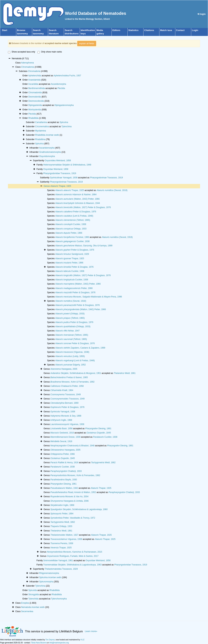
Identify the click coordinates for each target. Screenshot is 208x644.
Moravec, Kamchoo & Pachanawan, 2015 (74, 552)
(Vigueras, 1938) (72, 352)
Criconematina (42, 127)
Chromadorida (35, 93)
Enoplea (25, 603)
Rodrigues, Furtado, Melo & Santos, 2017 (73, 556)
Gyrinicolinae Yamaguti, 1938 (64, 178)
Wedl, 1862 (103, 463)
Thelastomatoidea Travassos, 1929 (61, 569)
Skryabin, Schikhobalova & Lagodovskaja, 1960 (79, 509)
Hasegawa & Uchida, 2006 (69, 501)
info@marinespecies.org (59, 643)
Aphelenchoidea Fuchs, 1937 (67, 76)
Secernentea (27, 611)
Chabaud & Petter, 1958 (67, 386)
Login (195, 30)
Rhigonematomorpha (49, 573)
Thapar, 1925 (61, 186)
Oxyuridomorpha (47, 156)
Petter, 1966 (69, 233)
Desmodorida (35, 97)
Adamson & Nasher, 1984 (76, 195)
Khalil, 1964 (62, 390)
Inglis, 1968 (61, 420)
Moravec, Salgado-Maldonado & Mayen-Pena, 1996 (89, 297)
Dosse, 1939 (65, 437)
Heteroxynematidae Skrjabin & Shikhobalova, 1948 (67, 165)
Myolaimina (41, 131)
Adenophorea (27, 63)
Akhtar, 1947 (67, 331)
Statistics (133, 30)
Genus (47, 186)
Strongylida (34, 594)
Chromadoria (34, 71)
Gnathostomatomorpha (50, 152)
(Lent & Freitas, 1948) (74, 216)
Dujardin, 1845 (99, 433)
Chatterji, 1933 (66, 471)
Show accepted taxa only (21, 52)
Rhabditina (40, 139)
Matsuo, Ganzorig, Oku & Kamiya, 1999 (84, 246)
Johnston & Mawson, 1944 (77, 203)
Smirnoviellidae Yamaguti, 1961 (58, 560)
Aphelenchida (35, 76)
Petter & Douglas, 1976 (74, 267)
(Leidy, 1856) (70, 356)
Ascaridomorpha (58, 84)
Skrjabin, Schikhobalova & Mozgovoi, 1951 (76, 373)
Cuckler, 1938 (71, 224)
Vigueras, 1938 (67, 424)
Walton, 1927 (64, 535)
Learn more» (91, 631)
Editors (116, 30)
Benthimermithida (36, 88)
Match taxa (166, 30)
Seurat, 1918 (61, 441)
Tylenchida (33, 599)
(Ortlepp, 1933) (70, 314)
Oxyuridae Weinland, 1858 (56, 169)
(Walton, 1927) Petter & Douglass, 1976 (83, 207)
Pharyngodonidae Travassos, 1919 (60, 173)
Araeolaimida (34, 80)
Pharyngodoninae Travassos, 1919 (106, 178)
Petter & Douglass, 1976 (76, 212)
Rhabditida (33, 118)
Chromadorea (28, 67)
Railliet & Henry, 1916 (64, 463)
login (202, 14)
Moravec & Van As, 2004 (69, 497)
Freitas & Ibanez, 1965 (69, 377)
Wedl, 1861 (125, 373)
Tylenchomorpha (59, 599)
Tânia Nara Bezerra (39, 643)
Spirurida (33, 590)
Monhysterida (35, 110)
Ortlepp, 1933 (71, 229)
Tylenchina (67, 127)
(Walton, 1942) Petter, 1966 (77, 199)
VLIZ (83, 640)
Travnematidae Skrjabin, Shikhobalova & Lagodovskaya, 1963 (72, 565)
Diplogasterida (35, 105)
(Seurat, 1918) (112, 190)
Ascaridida (33, 84)
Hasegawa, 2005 (64, 369)
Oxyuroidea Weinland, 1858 (58, 161)
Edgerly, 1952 (70, 365)
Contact (180, 30)
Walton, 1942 (64, 488)
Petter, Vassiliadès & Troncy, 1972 (73, 518)
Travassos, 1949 (65, 395)
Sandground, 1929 (72, 254)
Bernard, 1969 (64, 403)
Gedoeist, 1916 (62, 433)
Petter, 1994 (62, 514)
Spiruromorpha (46, 582)
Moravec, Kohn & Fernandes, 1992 (72, 382)
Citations (149, 30)
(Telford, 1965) (73, 220)
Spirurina (64, 122)
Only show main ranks (50, 52)
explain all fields (87, 44)
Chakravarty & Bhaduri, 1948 (72, 446)
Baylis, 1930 (64, 480)
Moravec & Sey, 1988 (66, 416)
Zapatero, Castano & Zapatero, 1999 (80, 348)
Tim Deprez (50, 640)
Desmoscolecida (36, 101)
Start (5, 30)
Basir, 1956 (61, 429)
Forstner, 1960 (72, 237)
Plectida (61, 88)
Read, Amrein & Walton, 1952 (73, 492)
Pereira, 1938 (62, 543)
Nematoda (33, 607)
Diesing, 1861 (98, 429)
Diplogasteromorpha (64, 105)
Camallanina (41, 122)
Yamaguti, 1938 (63, 412)
